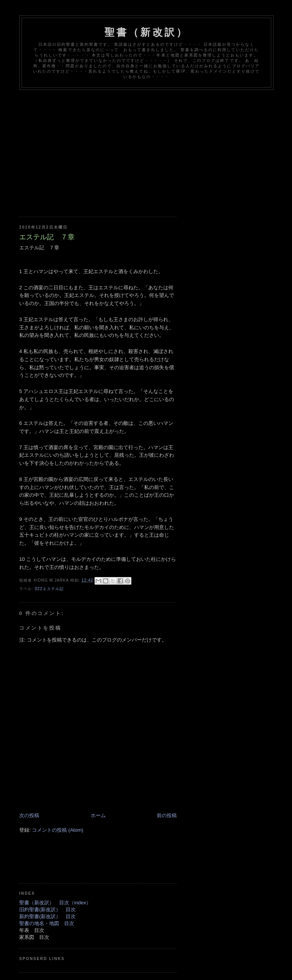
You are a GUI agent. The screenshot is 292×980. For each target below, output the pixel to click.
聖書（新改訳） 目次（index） (55, 903)
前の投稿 (167, 815)
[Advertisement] (156, 148)
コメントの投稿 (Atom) (58, 830)
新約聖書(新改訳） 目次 (47, 916)
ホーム (98, 815)
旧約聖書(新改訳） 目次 (47, 910)
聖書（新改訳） (146, 32)
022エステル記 (49, 589)
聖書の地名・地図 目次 (47, 923)
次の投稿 (29, 815)
